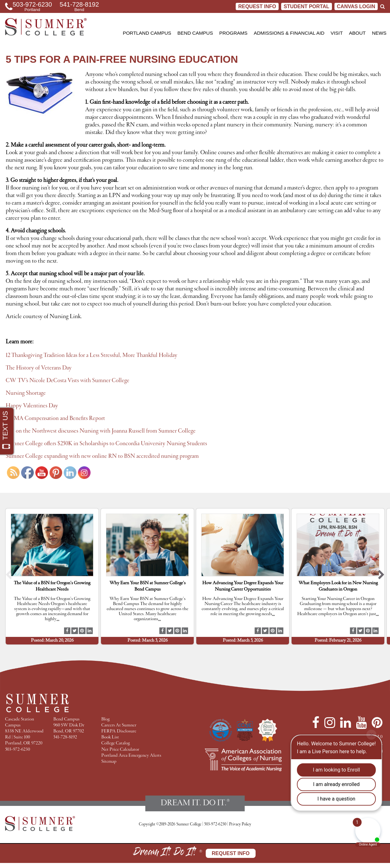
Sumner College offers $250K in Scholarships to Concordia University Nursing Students (106, 444)
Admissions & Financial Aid (289, 33)
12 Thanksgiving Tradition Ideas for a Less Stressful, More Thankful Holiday (92, 355)
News (379, 33)
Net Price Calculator (120, 750)
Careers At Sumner (119, 725)
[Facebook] (316, 723)
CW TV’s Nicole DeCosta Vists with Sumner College (68, 381)
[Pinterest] (377, 723)
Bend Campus (195, 33)
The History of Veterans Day (39, 368)
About (357, 33)
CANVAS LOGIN (356, 6)
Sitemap (109, 762)
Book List (110, 737)
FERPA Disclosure (119, 731)
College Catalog (115, 743)
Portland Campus (147, 33)
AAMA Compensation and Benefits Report (55, 418)
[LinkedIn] (346, 723)
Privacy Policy (240, 824)
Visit (337, 33)
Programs (233, 33)
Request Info (257, 6)
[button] (9, 577)
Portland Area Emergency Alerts (131, 756)
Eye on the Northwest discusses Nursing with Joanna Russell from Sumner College (101, 431)
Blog (105, 719)
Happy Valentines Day (32, 406)
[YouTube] (361, 723)
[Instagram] (330, 723)
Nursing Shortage (26, 393)
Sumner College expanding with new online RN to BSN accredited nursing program (102, 456)
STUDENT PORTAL (307, 6)
